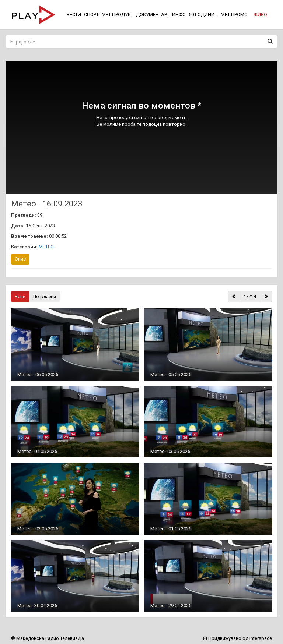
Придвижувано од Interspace (237, 638)
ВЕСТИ (74, 15)
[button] (260, 15)
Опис (20, 259)
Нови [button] (20, 297)
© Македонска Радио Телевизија (48, 638)
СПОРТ (91, 15)
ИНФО (179, 15)
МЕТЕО (46, 247)
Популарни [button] (45, 297)
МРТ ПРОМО (234, 15)
